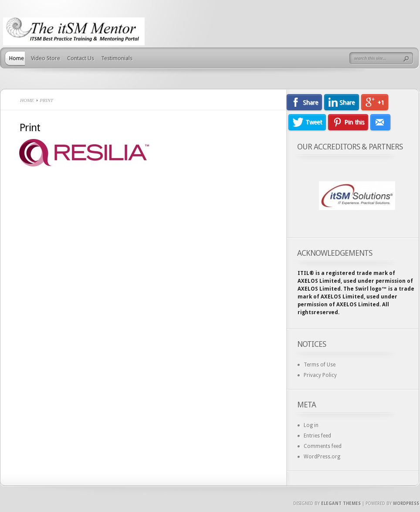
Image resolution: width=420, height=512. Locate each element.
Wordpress (406, 504)
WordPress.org (322, 457)
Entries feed (317, 436)
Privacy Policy (320, 375)
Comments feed (323, 446)
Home (17, 58)
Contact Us (81, 58)
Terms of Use (320, 365)
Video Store (46, 58)
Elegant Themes (341, 504)
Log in (311, 425)
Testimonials (117, 58)
